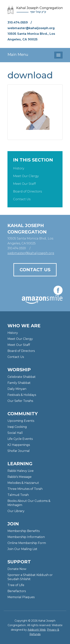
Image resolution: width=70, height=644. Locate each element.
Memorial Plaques (21, 597)
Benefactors (17, 591)
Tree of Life (16, 585)
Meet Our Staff (24, 184)
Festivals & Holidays (22, 395)
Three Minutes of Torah (25, 489)
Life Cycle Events (20, 439)
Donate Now (17, 569)
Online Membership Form (27, 543)
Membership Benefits (24, 531)
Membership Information (26, 537)
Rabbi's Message (20, 477)
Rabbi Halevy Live (21, 471)
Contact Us (22, 199)
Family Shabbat (19, 383)
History (19, 168)
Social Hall (15, 433)
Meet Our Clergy (26, 176)
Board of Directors (27, 191)
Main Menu (18, 55)
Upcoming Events (21, 421)
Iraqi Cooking (17, 427)
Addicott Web (37, 630)
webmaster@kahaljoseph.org (31, 28)
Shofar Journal (19, 451)
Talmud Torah (18, 495)
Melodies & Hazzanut (23, 483)
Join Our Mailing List (22, 549)
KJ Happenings (19, 445)
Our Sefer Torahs (20, 401)
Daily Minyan (17, 389)
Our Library (16, 511)
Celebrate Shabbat (22, 377)
